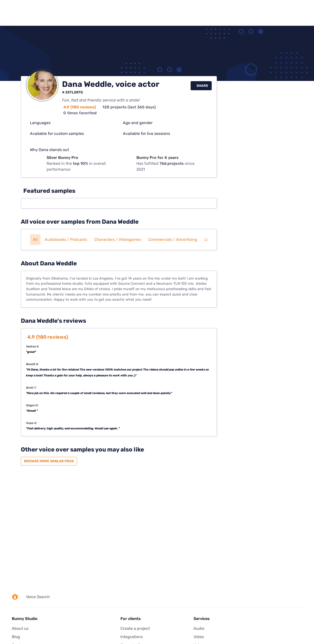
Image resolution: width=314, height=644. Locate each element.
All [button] (35, 239)
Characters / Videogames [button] (118, 239)
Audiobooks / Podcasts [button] (66, 239)
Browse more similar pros (49, 461)
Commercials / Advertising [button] (173, 239)
